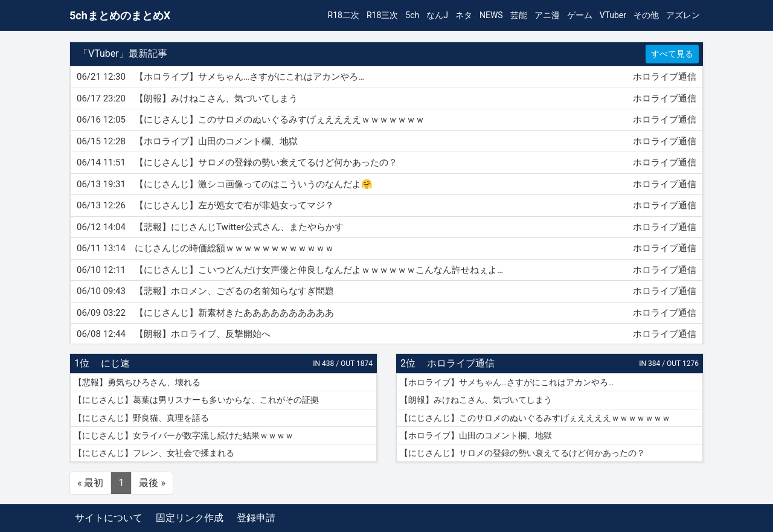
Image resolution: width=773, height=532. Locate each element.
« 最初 (90, 483)
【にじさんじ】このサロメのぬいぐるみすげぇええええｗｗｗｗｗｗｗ (535, 418)
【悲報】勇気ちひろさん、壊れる (137, 382)
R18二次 (344, 15)
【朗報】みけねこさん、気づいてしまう (476, 400)
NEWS (491, 15)
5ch (412, 15)
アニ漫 (547, 15)
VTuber (613, 15)
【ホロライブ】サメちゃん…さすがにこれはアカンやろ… (507, 382)
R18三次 (382, 15)
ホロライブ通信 (461, 363)
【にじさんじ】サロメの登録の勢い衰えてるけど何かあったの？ (522, 453)
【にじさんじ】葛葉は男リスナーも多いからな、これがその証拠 (196, 400)
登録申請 (256, 518)
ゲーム (580, 15)
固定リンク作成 (190, 518)
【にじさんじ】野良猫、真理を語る (141, 418)
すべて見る (672, 54)
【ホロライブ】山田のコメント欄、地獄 (476, 435)
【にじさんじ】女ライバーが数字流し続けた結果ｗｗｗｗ (184, 435)
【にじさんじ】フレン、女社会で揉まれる (154, 453)
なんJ (437, 15)
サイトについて (109, 518)
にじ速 (115, 363)
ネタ (464, 15)
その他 (646, 15)
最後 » (152, 483)
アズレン (683, 15)
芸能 (519, 15)
